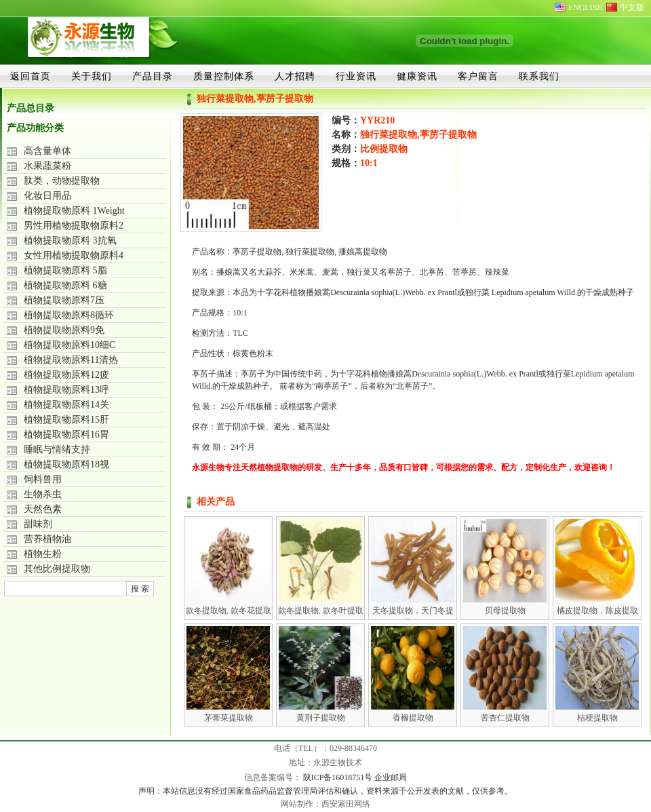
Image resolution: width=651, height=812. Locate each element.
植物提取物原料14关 (66, 405)
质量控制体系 (224, 76)
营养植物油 (47, 539)
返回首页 (31, 76)
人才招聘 (295, 76)
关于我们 (92, 76)
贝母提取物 (505, 611)
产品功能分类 (35, 128)
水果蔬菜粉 (47, 166)
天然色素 (43, 509)
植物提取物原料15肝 (66, 420)
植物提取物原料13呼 (66, 390)
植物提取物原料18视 (66, 464)
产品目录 (153, 76)
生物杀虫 (43, 494)
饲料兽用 (43, 479)
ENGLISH (586, 7)
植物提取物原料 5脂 (65, 270)
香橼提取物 (413, 718)
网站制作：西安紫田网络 (325, 804)
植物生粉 (43, 554)
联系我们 (539, 76)
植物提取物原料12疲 (66, 375)
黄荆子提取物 (321, 718)
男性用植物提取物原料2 (74, 226)
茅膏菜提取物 (229, 718)
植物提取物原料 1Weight (74, 211)
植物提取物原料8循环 (69, 315)
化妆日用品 (47, 196)
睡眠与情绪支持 (57, 449)
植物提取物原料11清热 (71, 360)
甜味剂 (38, 524)
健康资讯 (417, 76)
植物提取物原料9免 (64, 330)
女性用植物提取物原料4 (74, 255)
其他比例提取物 (57, 569)
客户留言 (478, 76)
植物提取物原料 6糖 (65, 285)
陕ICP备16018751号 (339, 777)
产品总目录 (31, 108)
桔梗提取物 (597, 718)
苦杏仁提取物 (505, 718)
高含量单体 (47, 151)
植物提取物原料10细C (70, 345)
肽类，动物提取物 (62, 181)
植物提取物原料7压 (64, 300)
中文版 (632, 7)
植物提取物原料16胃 (66, 434)
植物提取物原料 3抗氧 (70, 240)
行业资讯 (356, 76)
